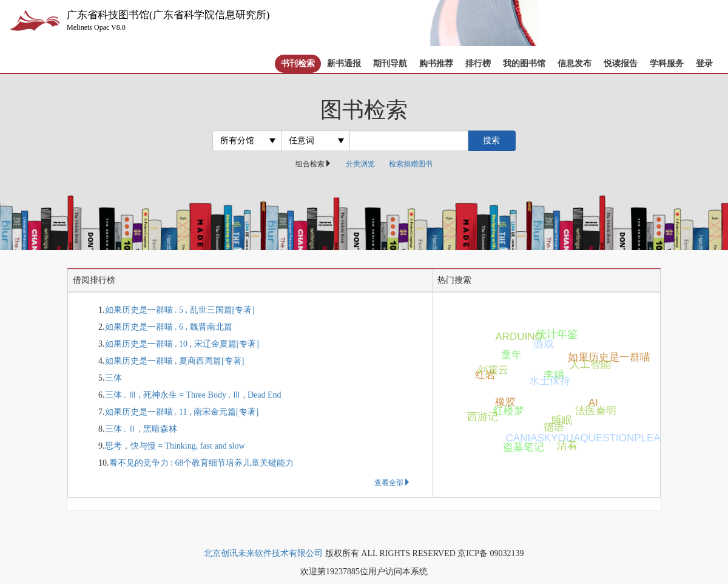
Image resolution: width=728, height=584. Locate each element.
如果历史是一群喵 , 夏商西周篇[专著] (175, 361)
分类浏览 (360, 164)
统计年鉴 (553, 334)
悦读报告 (621, 63)
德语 (553, 428)
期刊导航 (390, 63)
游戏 (543, 345)
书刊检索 (298, 63)
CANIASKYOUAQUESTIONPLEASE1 (523, 437)
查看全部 (393, 483)
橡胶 (507, 402)
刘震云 (492, 371)
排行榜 (478, 63)
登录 (704, 63)
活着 (567, 445)
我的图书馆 (524, 63)
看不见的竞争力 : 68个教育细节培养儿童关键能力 (202, 463)
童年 (512, 354)
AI (593, 403)
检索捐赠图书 (411, 164)
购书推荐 (436, 63)
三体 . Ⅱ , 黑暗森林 (141, 429)
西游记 (483, 417)
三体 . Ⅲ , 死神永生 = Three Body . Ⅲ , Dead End (193, 395)
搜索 (491, 141)
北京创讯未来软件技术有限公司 (263, 553)
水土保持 (545, 382)
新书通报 (344, 63)
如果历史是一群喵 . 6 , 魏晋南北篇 (169, 327)
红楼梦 (508, 411)
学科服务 (667, 63)
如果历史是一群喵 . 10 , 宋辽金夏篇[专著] (182, 344)
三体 (113, 378)
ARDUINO (513, 337)
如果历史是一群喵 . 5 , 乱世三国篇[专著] (180, 310)
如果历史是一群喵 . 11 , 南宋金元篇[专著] (182, 412)
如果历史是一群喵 (588, 358)
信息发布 (575, 63)
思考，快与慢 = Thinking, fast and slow (175, 446)
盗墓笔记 (520, 447)
